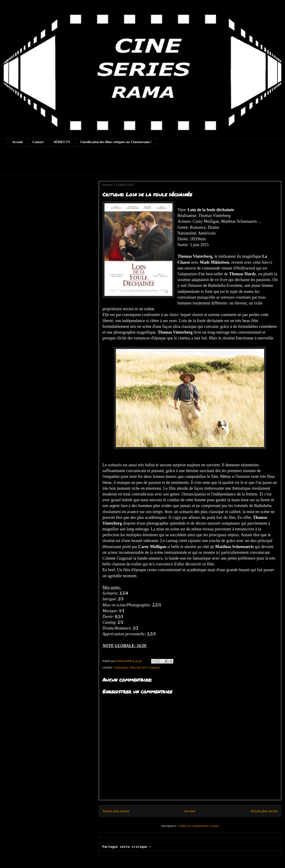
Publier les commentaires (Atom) (199, 826)
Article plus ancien (264, 811)
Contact (38, 142)
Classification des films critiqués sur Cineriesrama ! (116, 142)
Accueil (17, 142)
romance (155, 667)
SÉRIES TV (62, 142)
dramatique (121, 667)
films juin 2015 (139, 667)
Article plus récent (116, 811)
